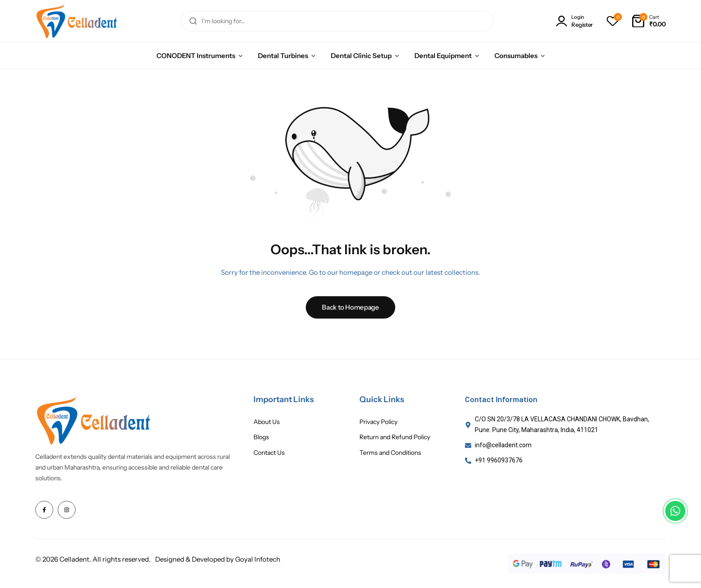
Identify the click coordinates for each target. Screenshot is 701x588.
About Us (267, 422)
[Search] (193, 21)
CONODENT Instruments (196, 56)
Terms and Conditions (390, 453)
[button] (612, 21)
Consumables (516, 56)
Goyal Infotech (258, 559)
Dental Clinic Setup (361, 56)
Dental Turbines (283, 56)
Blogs (261, 437)
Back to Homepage (350, 307)
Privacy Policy (378, 422)
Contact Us (269, 453)
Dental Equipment (443, 56)
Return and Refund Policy (395, 437)
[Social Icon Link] (44, 510)
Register (582, 25)
